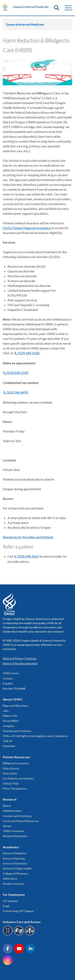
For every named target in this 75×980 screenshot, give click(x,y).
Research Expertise (15, 836)
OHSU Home (11, 673)
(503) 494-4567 (28, 556)
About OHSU (12, 699)
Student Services (14, 884)
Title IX (7, 741)
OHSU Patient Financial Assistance (27, 228)
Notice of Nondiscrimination (20, 663)
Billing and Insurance (16, 763)
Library (7, 826)
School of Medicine (15, 853)
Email (6, 906)
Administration (12, 811)
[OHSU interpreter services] (30, 935)
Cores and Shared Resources (21, 821)
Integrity (8, 726)
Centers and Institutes (17, 816)
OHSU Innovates (13, 831)
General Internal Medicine (31, 7)
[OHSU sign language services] (19, 935)
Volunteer (9, 746)
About (7, 806)
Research (10, 799)
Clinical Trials (11, 783)
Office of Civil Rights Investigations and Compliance (35, 736)
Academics (11, 847)
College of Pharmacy (16, 873)
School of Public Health (17, 868)
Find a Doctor (11, 768)
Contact (8, 678)
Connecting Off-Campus (18, 911)
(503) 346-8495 (17, 392)
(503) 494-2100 (28, 353)
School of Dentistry (15, 863)
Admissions (10, 878)
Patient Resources (16, 757)
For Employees (14, 894)
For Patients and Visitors (18, 778)
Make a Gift (10, 716)
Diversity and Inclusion (17, 731)
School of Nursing (14, 858)
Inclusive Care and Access (22, 922)
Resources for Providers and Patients (28, 537)
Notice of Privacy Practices (20, 658)
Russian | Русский (14, 688)
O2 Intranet (10, 901)
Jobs (6, 711)
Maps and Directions (16, 706)
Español (8, 683)
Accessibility (11, 721)
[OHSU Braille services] (8, 935)
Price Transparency (15, 788)
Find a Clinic (10, 773)
